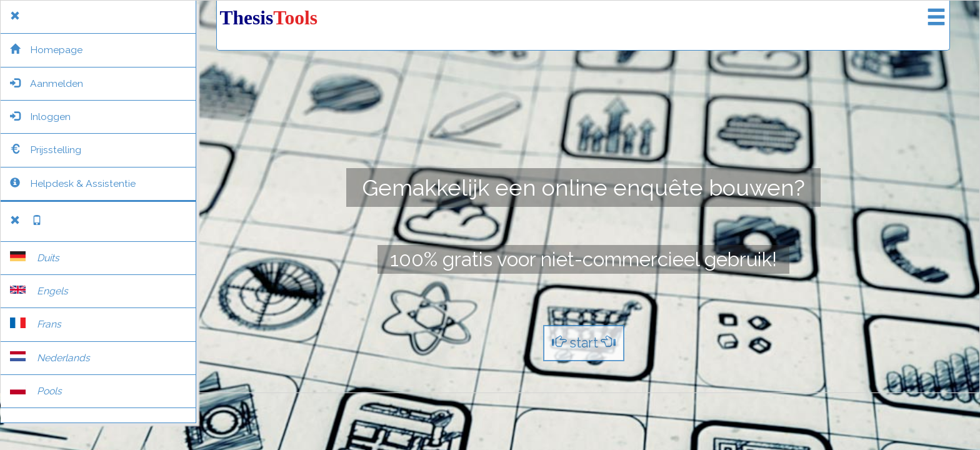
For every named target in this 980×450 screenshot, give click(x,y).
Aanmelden (47, 83)
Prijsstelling (46, 150)
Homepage (46, 50)
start (584, 343)
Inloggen (40, 117)
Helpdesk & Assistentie (73, 183)
